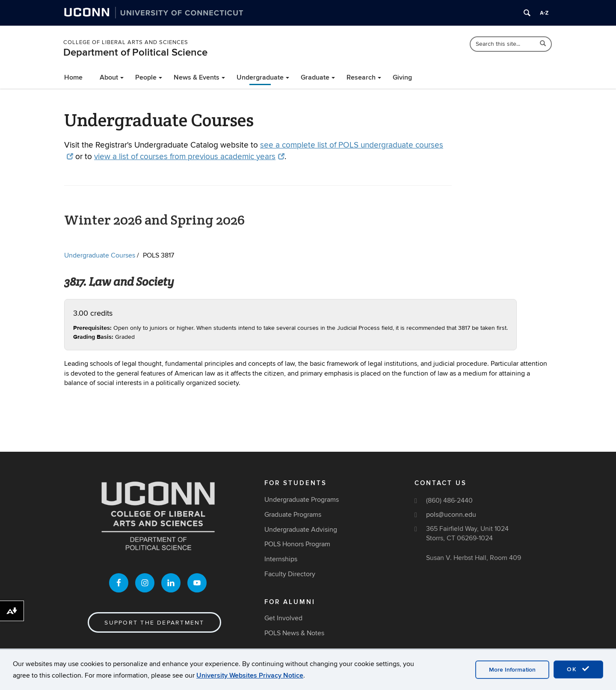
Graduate (315, 77)
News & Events (197, 77)
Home (73, 77)
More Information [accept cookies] (512, 670)
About (109, 77)
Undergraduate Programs (302, 500)
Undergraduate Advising (301, 530)
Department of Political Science (135, 52)
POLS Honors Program (297, 544)
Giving (402, 77)
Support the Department (154, 623)
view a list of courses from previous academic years (189, 157)
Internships (281, 559)
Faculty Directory (290, 574)
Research (361, 77)
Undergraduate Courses (100, 255)
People (146, 77)
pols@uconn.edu (451, 515)
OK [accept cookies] (578, 669)
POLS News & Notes (294, 633)
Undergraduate (260, 77)
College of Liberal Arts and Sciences (126, 42)
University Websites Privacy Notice (250, 675)
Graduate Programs (293, 515)
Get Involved (283, 618)
